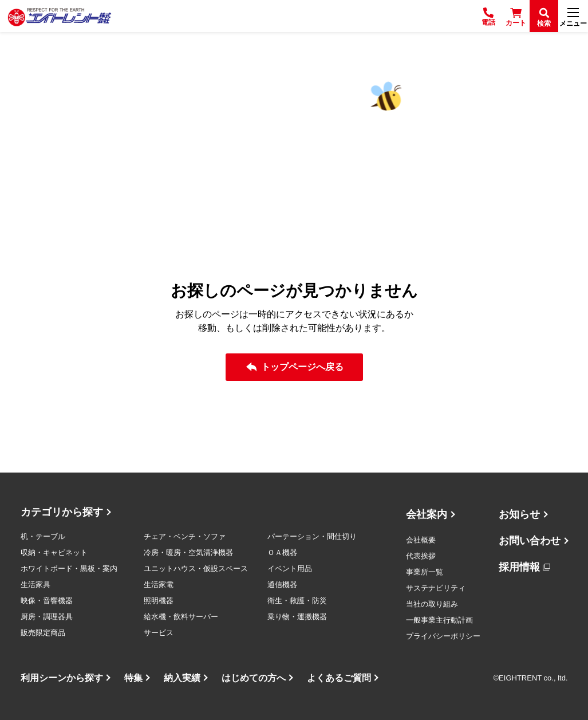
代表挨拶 (421, 556)
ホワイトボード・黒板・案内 (69, 568)
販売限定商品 (43, 633)
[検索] (544, 16)
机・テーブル (43, 536)
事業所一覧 (425, 572)
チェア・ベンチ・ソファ (185, 536)
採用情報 (519, 567)
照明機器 (159, 601)
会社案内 (427, 514)
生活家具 (35, 585)
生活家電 (159, 585)
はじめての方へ (254, 678)
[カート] (516, 16)
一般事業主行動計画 (439, 620)
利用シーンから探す (62, 678)
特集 (133, 678)
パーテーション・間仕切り (312, 536)
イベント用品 (290, 568)
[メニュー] (573, 16)
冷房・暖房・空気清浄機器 (188, 552)
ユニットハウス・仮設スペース (196, 568)
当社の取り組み (432, 604)
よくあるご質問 (339, 678)
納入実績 (182, 678)
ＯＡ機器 (282, 552)
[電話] (488, 16)
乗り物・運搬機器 (297, 617)
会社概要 (421, 540)
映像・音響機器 (47, 601)
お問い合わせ (530, 541)
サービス (159, 633)
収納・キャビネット (54, 552)
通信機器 (282, 585)
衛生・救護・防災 (297, 601)
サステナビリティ (436, 588)
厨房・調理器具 (47, 617)
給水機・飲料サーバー (181, 617)
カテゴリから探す (62, 512)
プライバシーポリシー (443, 636)
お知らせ (519, 514)
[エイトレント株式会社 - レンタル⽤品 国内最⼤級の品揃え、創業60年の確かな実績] (60, 16)
